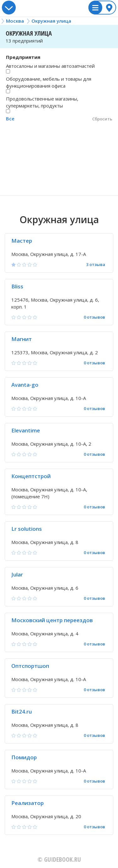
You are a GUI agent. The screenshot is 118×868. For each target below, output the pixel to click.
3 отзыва (96, 265)
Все (10, 119)
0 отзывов (94, 317)
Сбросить (102, 119)
